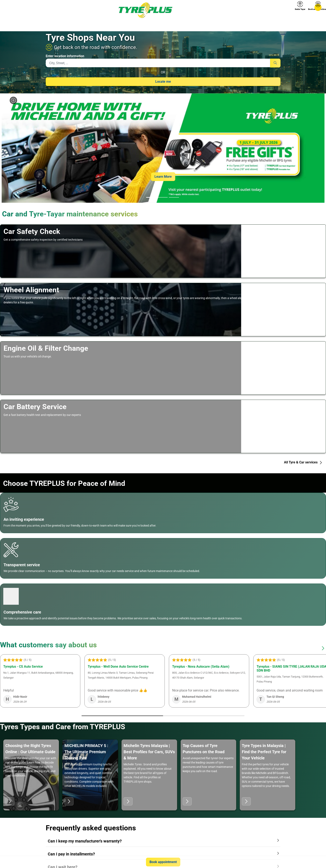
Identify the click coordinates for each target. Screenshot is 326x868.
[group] (163, 148)
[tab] (151, 198)
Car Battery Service (35, 407)
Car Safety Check (32, 231)
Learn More (163, 177)
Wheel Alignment (31, 290)
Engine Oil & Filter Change (46, 348)
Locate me (163, 82)
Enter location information (65, 56)
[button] (12, 148)
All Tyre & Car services (303, 462)
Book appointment (163, 862)
